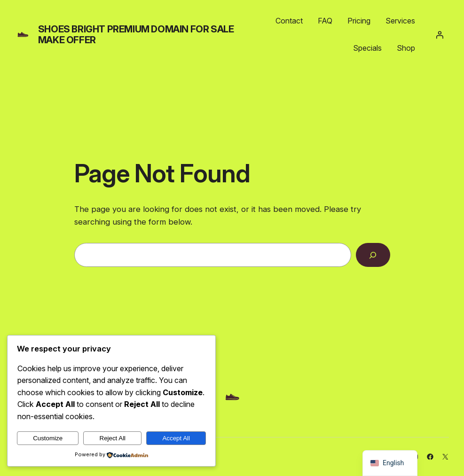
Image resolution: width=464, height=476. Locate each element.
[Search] (373, 255)
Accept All (176, 438)
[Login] (440, 35)
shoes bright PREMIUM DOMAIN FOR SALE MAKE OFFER (136, 35)
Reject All (113, 438)
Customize (48, 438)
